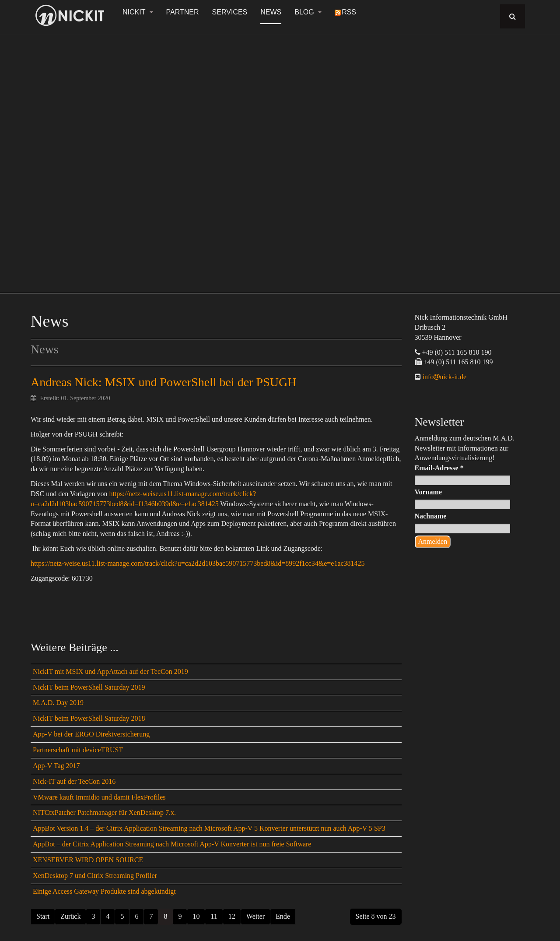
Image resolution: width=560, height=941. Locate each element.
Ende (283, 916)
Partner (183, 12)
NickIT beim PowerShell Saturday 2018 (89, 718)
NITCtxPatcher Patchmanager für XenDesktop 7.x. (104, 812)
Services (230, 12)
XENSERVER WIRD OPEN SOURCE (88, 860)
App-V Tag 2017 (56, 766)
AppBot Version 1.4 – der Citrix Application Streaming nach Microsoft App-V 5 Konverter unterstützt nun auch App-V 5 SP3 (209, 828)
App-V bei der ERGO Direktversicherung (91, 734)
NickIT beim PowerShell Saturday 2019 (89, 687)
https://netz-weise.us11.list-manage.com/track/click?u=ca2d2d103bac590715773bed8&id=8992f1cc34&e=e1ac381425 (198, 563)
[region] (280, 159)
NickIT (138, 12)
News (271, 12)
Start (43, 916)
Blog (308, 12)
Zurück (70, 916)
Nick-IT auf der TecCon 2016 (74, 781)
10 (196, 916)
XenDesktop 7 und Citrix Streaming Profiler (95, 876)
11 (214, 916)
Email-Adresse (439, 468)
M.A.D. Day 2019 (58, 703)
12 (232, 916)
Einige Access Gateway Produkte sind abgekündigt (104, 891)
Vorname (429, 492)
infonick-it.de (444, 377)
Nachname (431, 516)
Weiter (255, 916)
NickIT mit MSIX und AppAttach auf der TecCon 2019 (110, 671)
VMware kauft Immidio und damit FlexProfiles (99, 797)
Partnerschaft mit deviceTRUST (78, 750)
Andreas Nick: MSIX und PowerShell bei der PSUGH (163, 382)
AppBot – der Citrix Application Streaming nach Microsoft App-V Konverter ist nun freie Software (172, 844)
